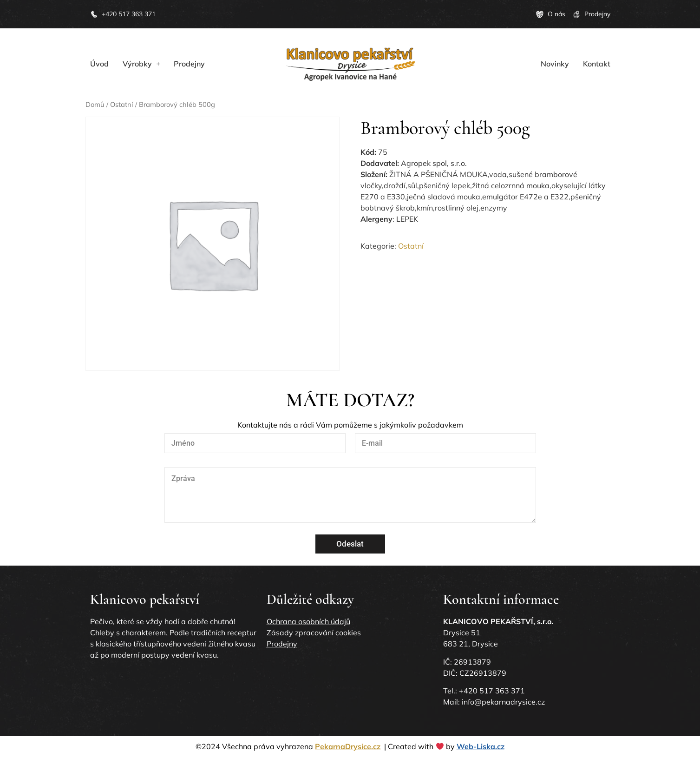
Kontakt (597, 64)
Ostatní (122, 104)
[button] (141, 64)
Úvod (99, 64)
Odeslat (350, 544)
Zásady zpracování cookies (314, 633)
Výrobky (141, 64)
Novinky (555, 64)
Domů (95, 104)
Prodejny (189, 64)
